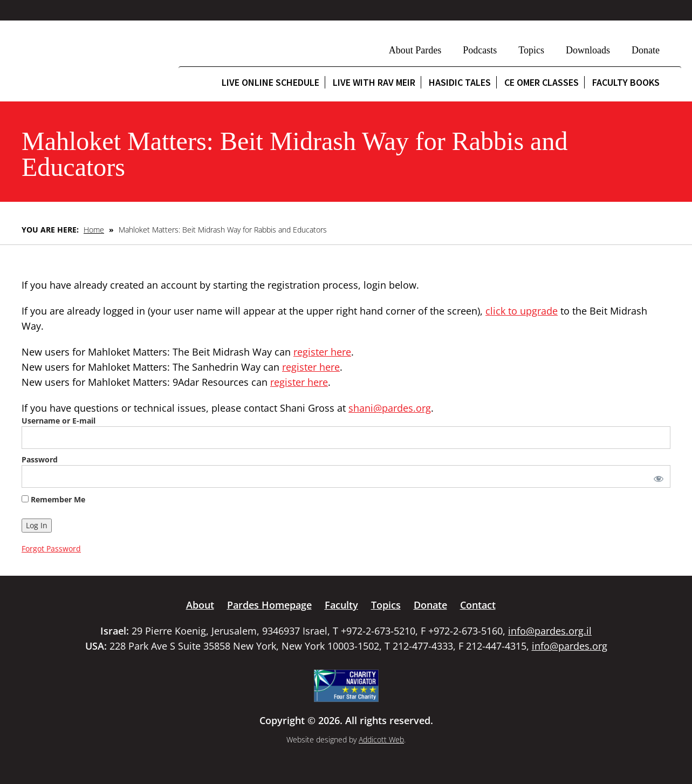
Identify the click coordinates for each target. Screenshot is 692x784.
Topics (531, 50)
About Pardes (415, 50)
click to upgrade (522, 311)
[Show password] (656, 476)
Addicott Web (381, 739)
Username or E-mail (59, 421)
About (200, 605)
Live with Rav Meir (374, 82)
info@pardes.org (570, 646)
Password (40, 459)
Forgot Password (51, 548)
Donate (646, 50)
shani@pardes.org (390, 408)
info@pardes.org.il (550, 631)
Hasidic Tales (460, 82)
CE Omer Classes (542, 82)
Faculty (341, 605)
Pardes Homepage (269, 605)
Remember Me (53, 499)
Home (94, 230)
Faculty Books (626, 82)
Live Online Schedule (270, 82)
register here (322, 352)
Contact (478, 605)
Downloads (588, 50)
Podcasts (480, 50)
